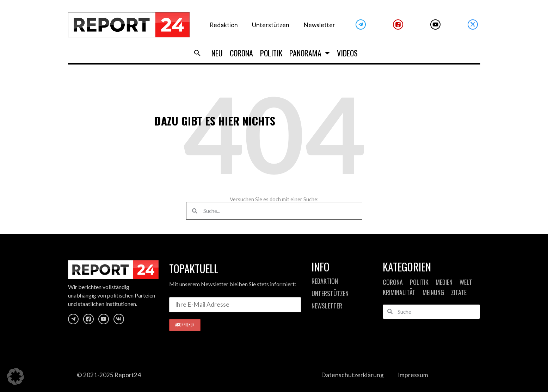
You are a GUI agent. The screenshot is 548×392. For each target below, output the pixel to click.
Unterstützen (271, 25)
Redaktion (224, 25)
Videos (347, 53)
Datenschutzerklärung (352, 375)
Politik (271, 53)
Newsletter (319, 25)
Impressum (413, 375)
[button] (197, 53)
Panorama (310, 53)
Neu (217, 53)
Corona (241, 53)
